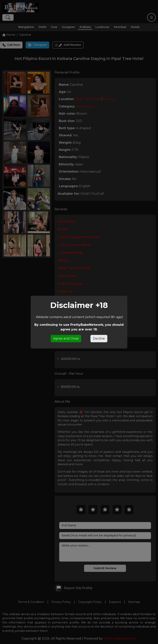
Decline (99, 338)
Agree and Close (66, 338)
